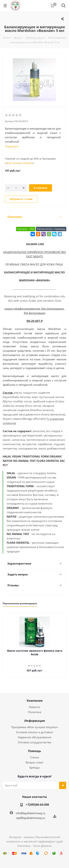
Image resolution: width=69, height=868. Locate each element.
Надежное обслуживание (34, 737)
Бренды (35, 767)
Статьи (34, 757)
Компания (35, 701)
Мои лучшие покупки (19, 163)
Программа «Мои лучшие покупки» (35, 727)
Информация (35, 721)
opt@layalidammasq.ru (31, 818)
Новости (34, 707)
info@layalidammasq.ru (31, 813)
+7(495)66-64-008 (37, 805)
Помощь (34, 751)
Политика (34, 712)
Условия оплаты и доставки (34, 732)
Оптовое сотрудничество (35, 742)
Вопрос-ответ (34, 762)
